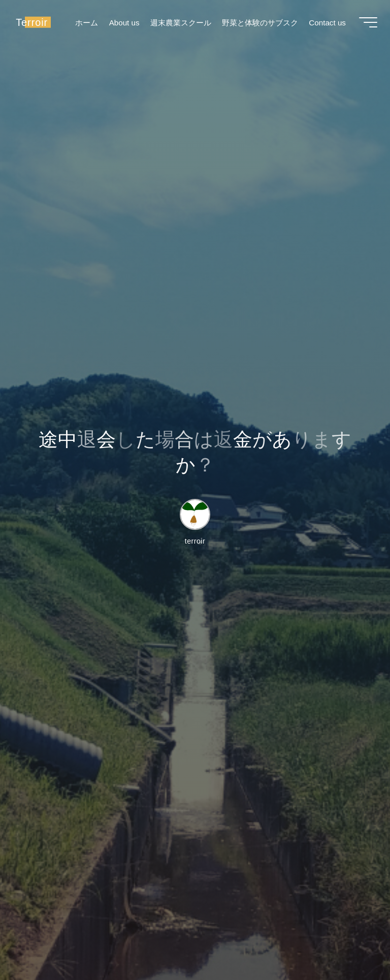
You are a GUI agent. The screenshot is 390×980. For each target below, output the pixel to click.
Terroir (34, 24)
